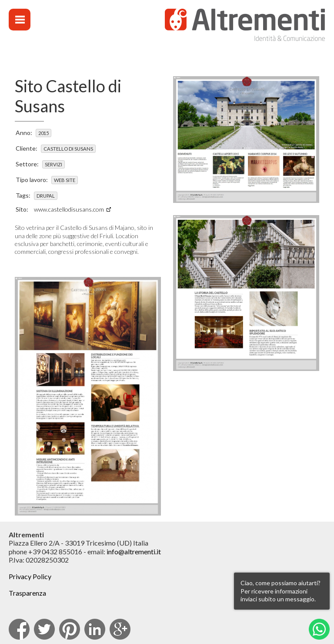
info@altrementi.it (134, 551)
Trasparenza (27, 593)
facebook (19, 629)
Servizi (53, 164)
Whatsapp (319, 629)
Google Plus (120, 629)
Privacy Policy (30, 576)
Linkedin (95, 629)
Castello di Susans (68, 149)
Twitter (44, 629)
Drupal (46, 196)
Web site (65, 180)
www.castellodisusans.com (69, 209)
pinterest (70, 629)
